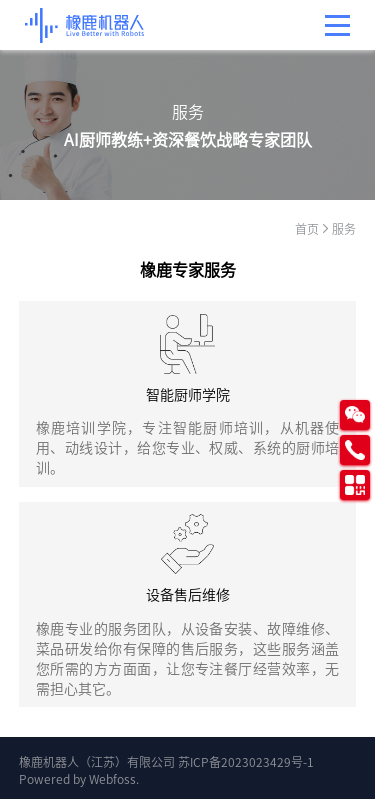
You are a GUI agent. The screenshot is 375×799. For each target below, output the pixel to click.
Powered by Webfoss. (79, 778)
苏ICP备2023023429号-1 (246, 761)
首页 (307, 228)
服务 (344, 228)
